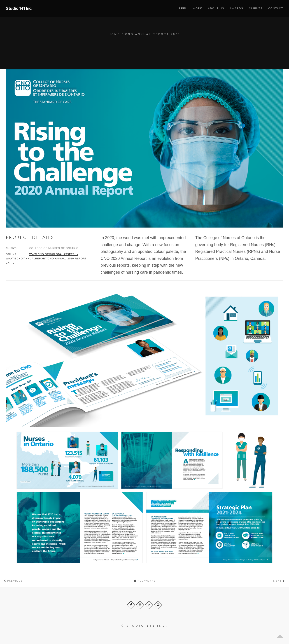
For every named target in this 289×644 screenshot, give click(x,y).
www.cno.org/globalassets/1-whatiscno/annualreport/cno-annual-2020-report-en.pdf (47, 258)
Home (115, 34)
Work (198, 8)
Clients (256, 8)
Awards (237, 8)
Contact (276, 8)
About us (216, 8)
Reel (183, 8)
